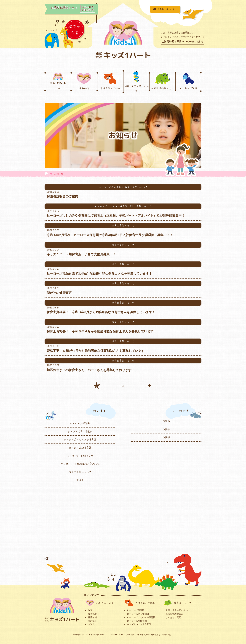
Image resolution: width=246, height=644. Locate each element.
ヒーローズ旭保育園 (80, 448)
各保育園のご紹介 (110, 81)
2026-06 (166, 421)
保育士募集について (80, 472)
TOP (58, 81)
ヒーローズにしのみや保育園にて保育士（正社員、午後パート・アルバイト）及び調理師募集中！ (116, 216)
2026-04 (166, 429)
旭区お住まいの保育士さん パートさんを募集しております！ (91, 370)
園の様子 (92, 621)
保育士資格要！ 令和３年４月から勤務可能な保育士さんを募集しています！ (102, 331)
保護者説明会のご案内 (62, 196)
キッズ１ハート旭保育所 (139, 624)
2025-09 (166, 437)
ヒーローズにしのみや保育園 (80, 439)
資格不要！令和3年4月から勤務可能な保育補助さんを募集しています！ (97, 351)
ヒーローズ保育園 (80, 423)
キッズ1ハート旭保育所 (80, 456)
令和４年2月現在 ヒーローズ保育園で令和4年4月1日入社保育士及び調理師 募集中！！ (110, 235)
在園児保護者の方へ (162, 81)
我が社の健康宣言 (61, 293)
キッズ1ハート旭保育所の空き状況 (80, 464)
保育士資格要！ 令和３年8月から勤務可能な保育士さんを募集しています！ (101, 312)
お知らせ (92, 624)
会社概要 (84, 81)
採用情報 (92, 617)
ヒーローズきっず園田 (80, 431)
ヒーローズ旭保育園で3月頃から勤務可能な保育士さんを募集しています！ (99, 274)
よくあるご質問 (188, 81)
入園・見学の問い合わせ (136, 81)
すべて (80, 480)
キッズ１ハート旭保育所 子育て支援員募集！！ (81, 254)
